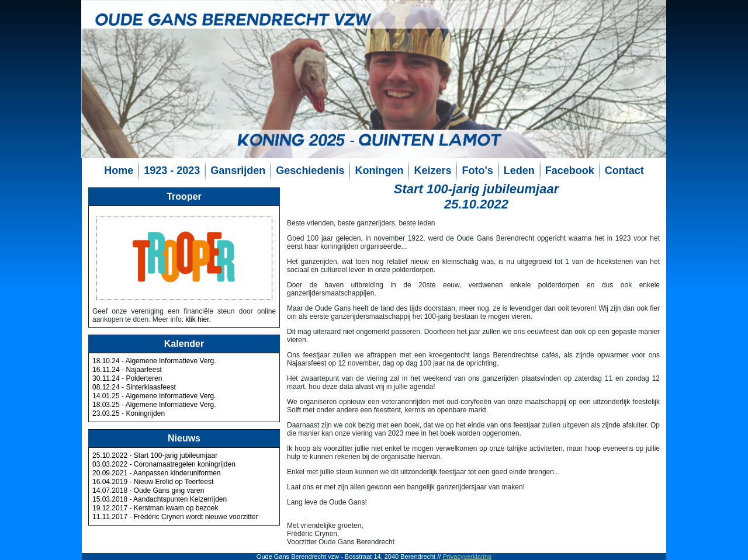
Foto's (477, 171)
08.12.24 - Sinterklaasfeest (134, 387)
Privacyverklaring (467, 556)
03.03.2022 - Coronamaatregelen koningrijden (164, 464)
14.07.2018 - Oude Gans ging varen (148, 491)
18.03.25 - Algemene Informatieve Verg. (154, 405)
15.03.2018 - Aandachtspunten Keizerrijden (160, 499)
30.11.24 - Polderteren (127, 378)
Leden (519, 171)
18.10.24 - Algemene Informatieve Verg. (154, 361)
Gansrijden (238, 171)
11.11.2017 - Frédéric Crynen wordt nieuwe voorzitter (175, 517)
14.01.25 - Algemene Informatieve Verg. (154, 396)
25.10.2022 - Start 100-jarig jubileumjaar (155, 455)
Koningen (379, 171)
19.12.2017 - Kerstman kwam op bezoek (155, 508)
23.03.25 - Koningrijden (129, 413)
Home (119, 171)
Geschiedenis (310, 171)
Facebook (570, 171)
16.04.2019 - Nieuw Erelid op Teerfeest (153, 482)
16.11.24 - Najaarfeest (127, 370)
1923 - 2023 (172, 171)
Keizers (432, 171)
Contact (624, 171)
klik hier (197, 319)
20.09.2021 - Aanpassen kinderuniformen (157, 473)
